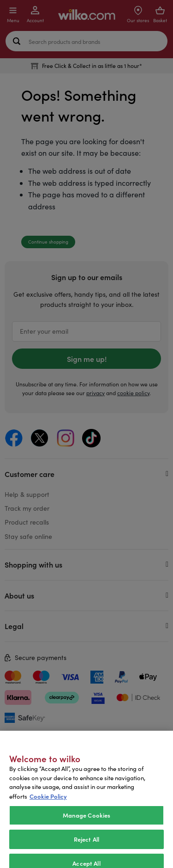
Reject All (86, 848)
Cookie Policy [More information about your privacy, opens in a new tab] (48, 805)
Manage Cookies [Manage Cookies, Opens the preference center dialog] (87, 825)
